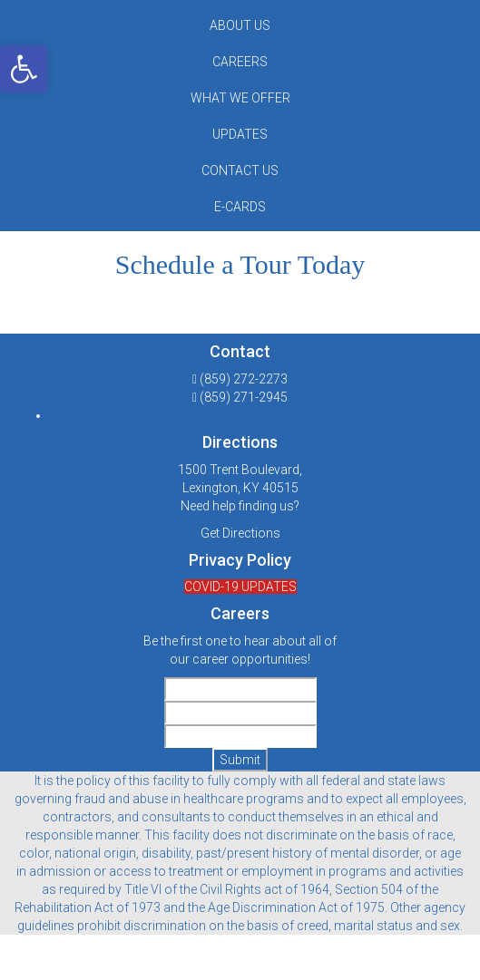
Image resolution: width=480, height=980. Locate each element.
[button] (24, 69)
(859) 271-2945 (244, 397)
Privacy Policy (240, 560)
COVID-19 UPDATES (240, 587)
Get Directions (240, 533)
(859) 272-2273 (244, 379)
